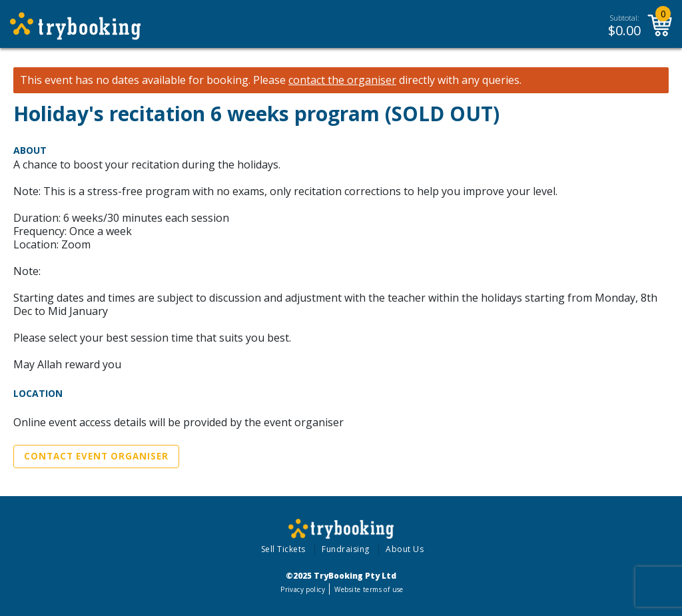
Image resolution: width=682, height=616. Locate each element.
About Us (405, 549)
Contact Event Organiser (96, 456)
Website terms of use (369, 589)
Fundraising (346, 549)
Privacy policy (303, 589)
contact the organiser (342, 80)
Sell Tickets (283, 549)
